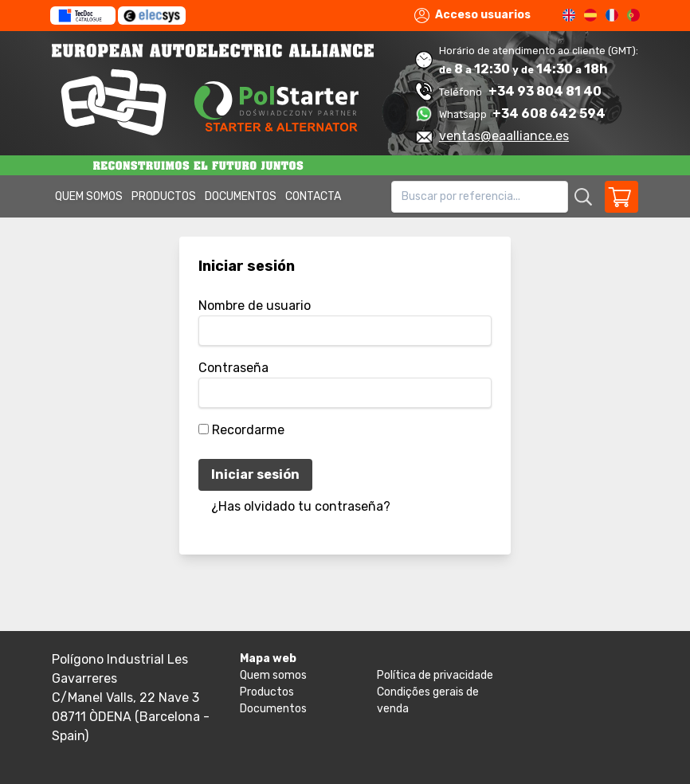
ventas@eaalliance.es (504, 136)
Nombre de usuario (255, 306)
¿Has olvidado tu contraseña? (301, 506)
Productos (164, 196)
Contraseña (233, 368)
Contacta (313, 196)
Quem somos (89, 196)
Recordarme (248, 430)
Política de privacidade (435, 675)
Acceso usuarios (472, 16)
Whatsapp (464, 114)
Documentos (241, 196)
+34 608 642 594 (549, 114)
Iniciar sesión (255, 474)
